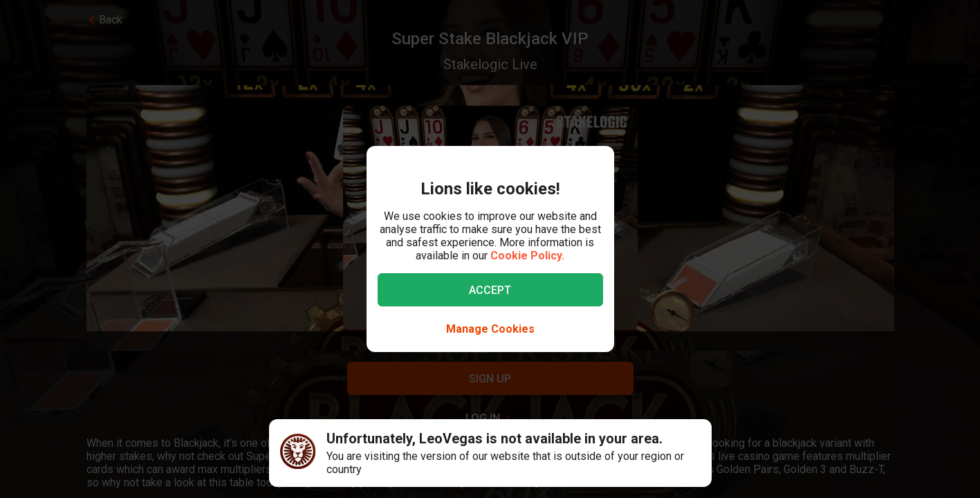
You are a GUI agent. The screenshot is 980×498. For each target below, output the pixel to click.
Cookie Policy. (527, 256)
